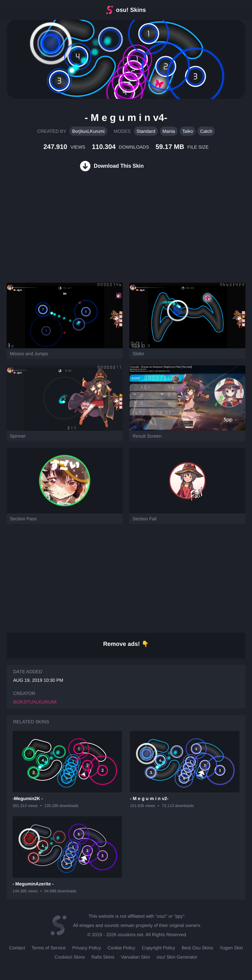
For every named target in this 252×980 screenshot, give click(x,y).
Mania (169, 131)
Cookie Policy (122, 948)
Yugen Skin (231, 948)
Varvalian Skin (136, 957)
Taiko (188, 131)
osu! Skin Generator (177, 957)
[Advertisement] (49, 235)
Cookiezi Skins (70, 957)
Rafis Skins (103, 957)
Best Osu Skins (197, 948)
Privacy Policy (87, 948)
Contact (17, 948)
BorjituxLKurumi (88, 131)
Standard (146, 131)
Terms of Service (49, 948)
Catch (206, 131)
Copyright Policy (158, 948)
